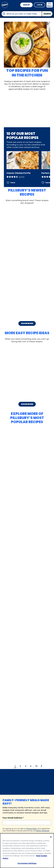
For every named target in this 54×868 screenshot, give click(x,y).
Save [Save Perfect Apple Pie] (48, 183)
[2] (42, 766)
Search (47, 14)
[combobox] (22, 14)
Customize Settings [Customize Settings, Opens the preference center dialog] (27, 864)
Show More (27, 323)
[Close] (51, 838)
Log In (40, 5)
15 (36, 766)
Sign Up (26, 5)
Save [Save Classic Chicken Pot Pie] (13, 183)
